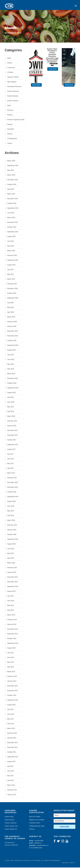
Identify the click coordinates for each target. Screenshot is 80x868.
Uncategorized (12, 139)
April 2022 (11, 246)
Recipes (10, 125)
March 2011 (11, 786)
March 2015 (11, 563)
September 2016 (13, 497)
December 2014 (13, 578)
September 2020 (13, 298)
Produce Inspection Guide (16, 120)
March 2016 (11, 521)
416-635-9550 (39, 841)
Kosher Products (13, 101)
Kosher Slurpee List (11, 830)
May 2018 (10, 407)
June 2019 (11, 360)
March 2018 (11, 417)
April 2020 (11, 313)
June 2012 (11, 715)
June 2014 (11, 601)
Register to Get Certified (37, 820)
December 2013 (13, 630)
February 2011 (12, 790)
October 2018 (12, 384)
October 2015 (12, 535)
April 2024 (11, 190)
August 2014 (11, 592)
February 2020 (12, 322)
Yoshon (10, 144)
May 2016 (10, 511)
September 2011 (13, 757)
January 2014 (12, 625)
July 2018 (10, 398)
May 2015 (10, 554)
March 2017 (11, 474)
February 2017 (12, 478)
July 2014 (10, 596)
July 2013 (10, 653)
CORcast (10, 73)
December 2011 (13, 743)
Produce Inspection (11, 823)
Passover (10, 111)
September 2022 (13, 232)
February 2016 (12, 526)
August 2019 (11, 351)
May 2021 (10, 275)
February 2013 (12, 677)
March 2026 (11, 161)
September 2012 (13, 701)
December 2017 (13, 431)
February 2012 (12, 734)
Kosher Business (13, 97)
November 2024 (13, 180)
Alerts (9, 59)
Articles (10, 63)
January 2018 (12, 426)
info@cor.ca (38, 843)
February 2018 (12, 421)
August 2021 (11, 265)
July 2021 (10, 270)
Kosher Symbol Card (11, 826)
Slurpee (10, 134)
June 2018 (11, 403)
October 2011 (12, 753)
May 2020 (10, 308)
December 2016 (13, 483)
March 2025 (11, 176)
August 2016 (11, 502)
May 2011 (10, 776)
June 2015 (11, 549)
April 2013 (11, 667)
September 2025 (13, 166)
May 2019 (10, 365)
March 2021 (11, 280)
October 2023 (12, 204)
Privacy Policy (69, 863)
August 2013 (11, 649)
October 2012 (12, 696)
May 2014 (10, 606)
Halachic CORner (13, 78)
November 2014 (13, 582)
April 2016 (11, 516)
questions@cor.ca (43, 846)
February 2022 (12, 256)
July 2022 (10, 242)
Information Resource (14, 87)
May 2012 (10, 719)
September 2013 (13, 644)
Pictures (10, 115)
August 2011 (11, 762)
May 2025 (10, 171)
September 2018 (13, 388)
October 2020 (12, 294)
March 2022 (11, 251)
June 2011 (11, 771)
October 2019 (12, 341)
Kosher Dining (9, 817)
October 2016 (12, 492)
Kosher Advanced (13, 92)
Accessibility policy (36, 848)
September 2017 (13, 445)
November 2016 (13, 488)
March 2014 (11, 615)
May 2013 (10, 663)
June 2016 (11, 507)
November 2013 (13, 634)
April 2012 (11, 724)
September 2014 (13, 587)
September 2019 (13, 346)
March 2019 (11, 374)
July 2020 (10, 303)
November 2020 (13, 289)
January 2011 (12, 795)
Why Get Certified (35, 817)
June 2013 (11, 658)
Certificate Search (35, 823)
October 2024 (12, 185)
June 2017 (11, 459)
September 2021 (13, 261)
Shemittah (11, 130)
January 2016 (12, 530)
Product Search (9, 820)
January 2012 (12, 738)
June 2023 (11, 213)
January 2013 (12, 682)
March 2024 (11, 194)
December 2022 (13, 223)
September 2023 (13, 209)
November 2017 (13, 436)
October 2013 (12, 639)
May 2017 (10, 464)
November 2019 (13, 336)
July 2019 (10, 355)
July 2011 (10, 767)
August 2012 (11, 705)
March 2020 (11, 317)
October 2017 (12, 440)
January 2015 (12, 573)
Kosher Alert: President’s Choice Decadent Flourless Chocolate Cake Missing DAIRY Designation (52, 56)
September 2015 (13, 540)
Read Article (36, 85)
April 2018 (11, 412)
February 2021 (12, 284)
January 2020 (12, 327)
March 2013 (11, 672)
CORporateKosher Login (37, 826)
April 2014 (11, 611)
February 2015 (12, 568)
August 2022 (11, 237)
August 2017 (11, 450)
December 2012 (13, 686)
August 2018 (11, 393)
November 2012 (13, 691)
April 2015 (11, 559)
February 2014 (12, 620)
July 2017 (10, 455)
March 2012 (11, 729)
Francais (32, 830)
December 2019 (13, 332)
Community (11, 68)
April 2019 (11, 369)
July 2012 (10, 710)
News (9, 106)
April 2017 (11, 469)
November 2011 (13, 748)
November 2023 (13, 199)
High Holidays (12, 82)
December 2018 (13, 379)
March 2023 (11, 218)
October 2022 (12, 228)
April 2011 (11, 781)
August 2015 (11, 544)
